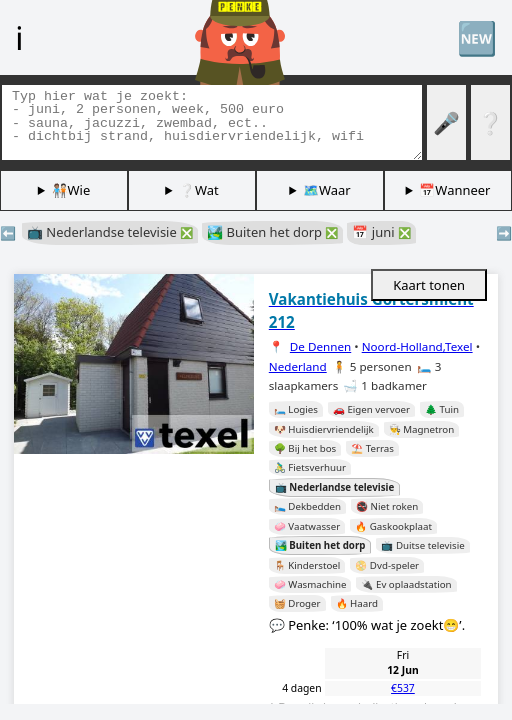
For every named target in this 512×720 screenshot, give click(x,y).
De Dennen (320, 346)
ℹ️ (19, 37)
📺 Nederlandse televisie (110, 232)
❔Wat (199, 190)
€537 (403, 688)
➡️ (504, 233)
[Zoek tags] (212, 122)
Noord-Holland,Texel (417, 346)
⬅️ (8, 233)
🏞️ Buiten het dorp (272, 232)
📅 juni (381, 232)
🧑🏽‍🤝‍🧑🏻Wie (71, 190)
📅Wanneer (454, 190)
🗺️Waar (327, 190)
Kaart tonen (429, 285)
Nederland (298, 366)
